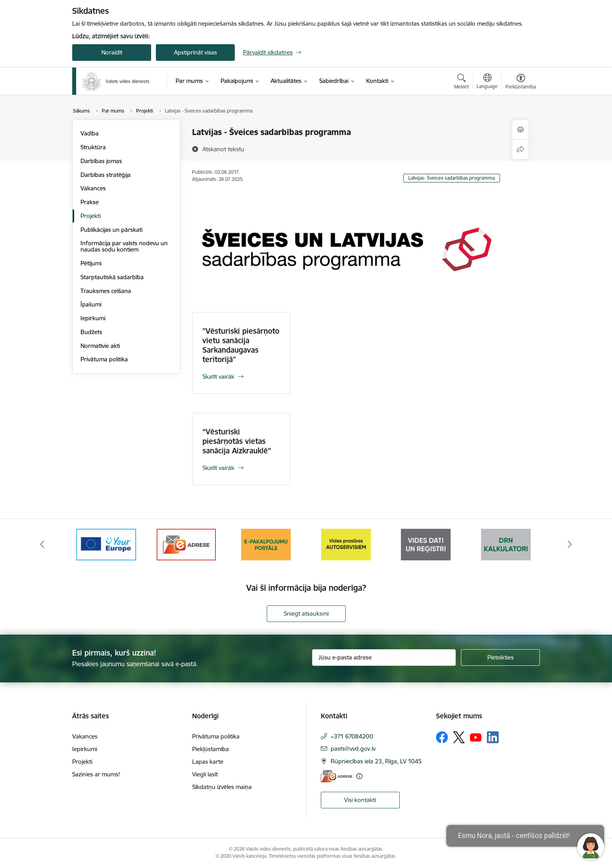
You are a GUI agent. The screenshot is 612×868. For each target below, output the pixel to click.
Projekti (91, 216)
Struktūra (93, 147)
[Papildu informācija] (359, 776)
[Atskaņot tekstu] (223, 149)
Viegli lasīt (205, 774)
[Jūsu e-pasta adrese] (384, 658)
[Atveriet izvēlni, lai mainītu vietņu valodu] (487, 82)
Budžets (91, 332)
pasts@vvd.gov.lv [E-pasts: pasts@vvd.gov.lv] (353, 749)
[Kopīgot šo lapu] (520, 149)
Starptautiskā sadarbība (112, 277)
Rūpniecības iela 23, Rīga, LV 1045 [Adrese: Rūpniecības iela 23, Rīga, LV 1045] (376, 761)
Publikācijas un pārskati (111, 230)
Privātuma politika (104, 359)
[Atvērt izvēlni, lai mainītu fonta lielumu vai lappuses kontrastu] (521, 83)
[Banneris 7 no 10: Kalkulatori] (506, 544)
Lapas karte (208, 762)
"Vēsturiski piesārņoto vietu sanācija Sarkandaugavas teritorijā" (241, 345)
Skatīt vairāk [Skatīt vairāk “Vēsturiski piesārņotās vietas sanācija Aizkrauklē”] (218, 468)
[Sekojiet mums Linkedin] (493, 737)
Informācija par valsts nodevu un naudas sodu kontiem (124, 246)
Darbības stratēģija (106, 175)
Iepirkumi (93, 318)
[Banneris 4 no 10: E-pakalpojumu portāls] (266, 544)
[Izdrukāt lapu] (520, 130)
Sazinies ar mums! (96, 774)
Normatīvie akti (100, 346)
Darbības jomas (101, 161)
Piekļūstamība (211, 749)
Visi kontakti (360, 800)
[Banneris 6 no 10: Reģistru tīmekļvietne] (426, 544)
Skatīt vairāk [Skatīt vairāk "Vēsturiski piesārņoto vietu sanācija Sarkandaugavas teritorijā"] (218, 377)
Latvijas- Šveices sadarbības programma (452, 178)
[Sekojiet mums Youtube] (476, 737)
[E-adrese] (337, 776)
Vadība (90, 133)
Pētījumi (91, 263)
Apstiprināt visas (196, 52)
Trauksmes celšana (106, 291)
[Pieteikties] (500, 658)
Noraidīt (112, 52)
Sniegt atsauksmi (306, 613)
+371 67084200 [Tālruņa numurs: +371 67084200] (352, 736)
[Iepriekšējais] (43, 545)
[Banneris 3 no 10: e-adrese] (186, 544)
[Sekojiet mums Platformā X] (459, 737)
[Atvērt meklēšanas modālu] (461, 83)
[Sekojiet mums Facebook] (442, 737)
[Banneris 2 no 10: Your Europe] (106, 544)
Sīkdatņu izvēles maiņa (222, 787)
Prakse (90, 202)
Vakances (93, 188)
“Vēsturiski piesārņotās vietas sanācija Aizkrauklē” (237, 441)
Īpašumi (91, 304)
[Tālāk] (570, 545)
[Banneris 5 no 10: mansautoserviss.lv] (346, 544)
